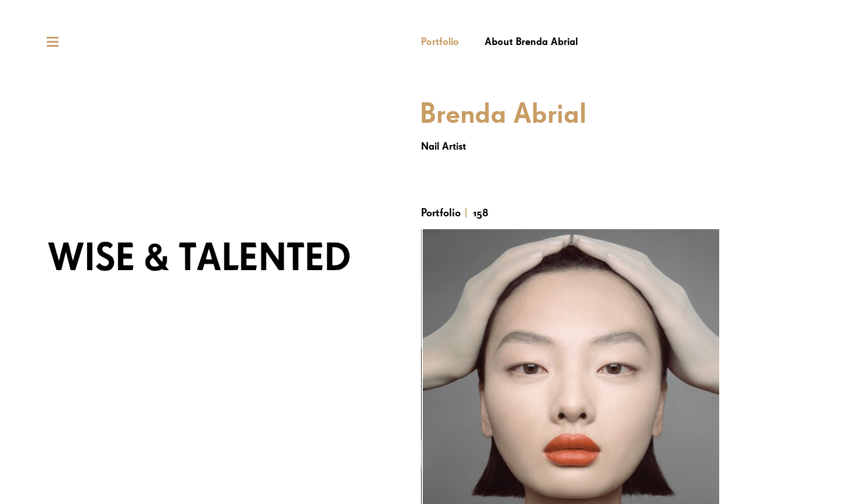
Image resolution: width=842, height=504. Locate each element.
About (531, 42)
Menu (53, 42)
